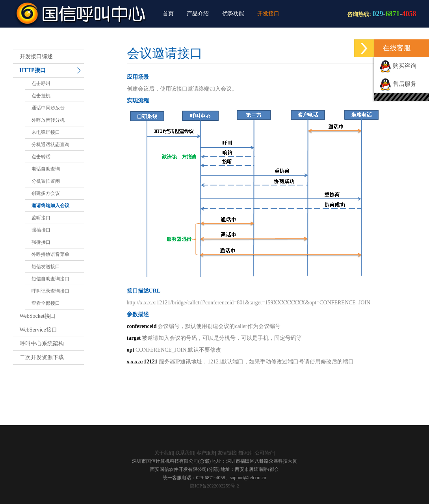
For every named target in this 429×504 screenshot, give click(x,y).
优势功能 (233, 14)
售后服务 (398, 84)
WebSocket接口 (38, 316)
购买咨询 (398, 66)
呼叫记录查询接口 (50, 291)
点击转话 (41, 157)
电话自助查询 (46, 169)
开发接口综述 (36, 57)
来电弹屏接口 (46, 132)
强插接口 (41, 230)
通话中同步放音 (48, 108)
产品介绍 (198, 14)
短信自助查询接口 (50, 279)
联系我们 (185, 453)
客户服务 (206, 453)
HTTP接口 (33, 70)
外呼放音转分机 (48, 120)
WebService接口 (38, 330)
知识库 (245, 453)
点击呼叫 (41, 83)
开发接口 (268, 14)
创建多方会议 (46, 193)
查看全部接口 (46, 303)
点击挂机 (41, 96)
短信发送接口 (46, 267)
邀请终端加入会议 (50, 206)
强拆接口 (41, 242)
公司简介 (264, 453)
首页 (168, 14)
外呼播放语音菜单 (50, 254)
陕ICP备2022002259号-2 (214, 486)
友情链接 (227, 453)
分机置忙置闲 (46, 181)
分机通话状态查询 (50, 145)
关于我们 (164, 453)
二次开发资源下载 (42, 357)
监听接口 (41, 218)
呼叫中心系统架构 (42, 344)
